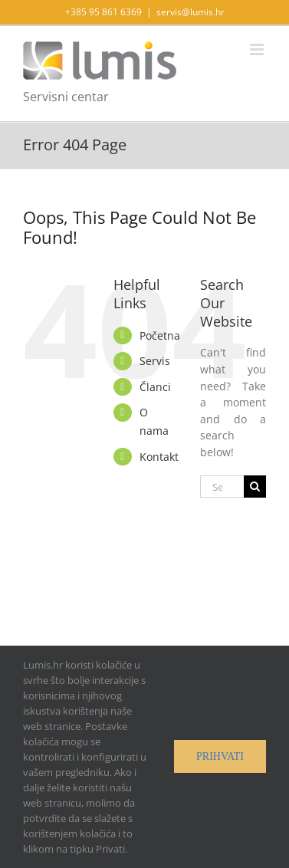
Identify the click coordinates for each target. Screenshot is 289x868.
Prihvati (220, 756)
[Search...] (222, 487)
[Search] (255, 487)
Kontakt (159, 457)
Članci (155, 387)
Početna (160, 335)
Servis (155, 361)
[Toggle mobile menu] (258, 49)
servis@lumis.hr (190, 12)
